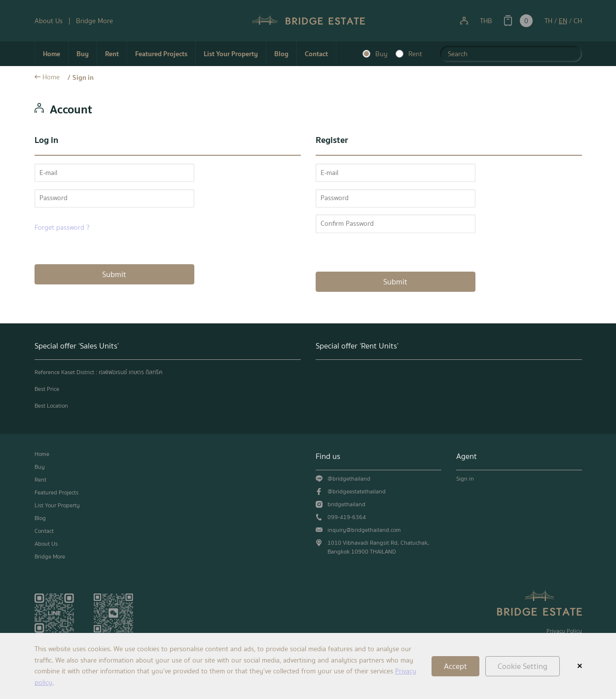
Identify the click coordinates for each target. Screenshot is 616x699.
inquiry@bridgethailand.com (364, 530)
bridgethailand (346, 504)
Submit (114, 274)
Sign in (83, 77)
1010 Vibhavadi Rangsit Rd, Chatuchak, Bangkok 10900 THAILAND (378, 547)
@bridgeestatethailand (357, 491)
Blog (281, 54)
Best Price (47, 389)
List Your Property (231, 54)
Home (52, 54)
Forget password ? (62, 227)
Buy (83, 54)
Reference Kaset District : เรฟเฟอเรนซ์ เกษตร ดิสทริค (98, 372)
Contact (316, 54)
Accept (455, 666)
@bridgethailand (349, 479)
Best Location (51, 406)
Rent (112, 54)
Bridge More (94, 21)
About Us (49, 21)
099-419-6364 (347, 517)
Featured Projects (161, 54)
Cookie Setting (523, 666)
